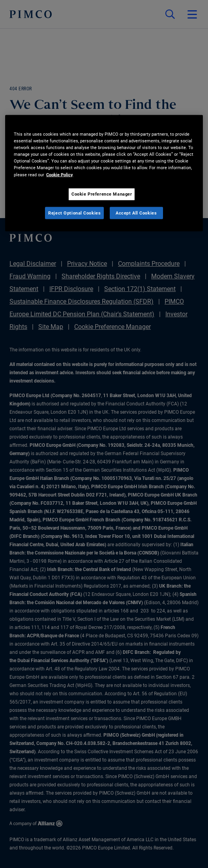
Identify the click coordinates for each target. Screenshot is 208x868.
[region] (104, 173)
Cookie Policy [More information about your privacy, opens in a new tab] (60, 174)
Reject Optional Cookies (74, 213)
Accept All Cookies (136, 213)
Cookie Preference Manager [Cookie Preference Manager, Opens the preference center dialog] (102, 194)
